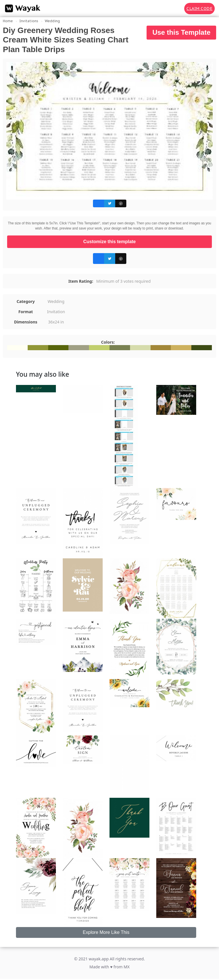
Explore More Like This (106, 932)
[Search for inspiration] (176, 9)
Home (8, 21)
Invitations (29, 21)
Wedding (52, 21)
